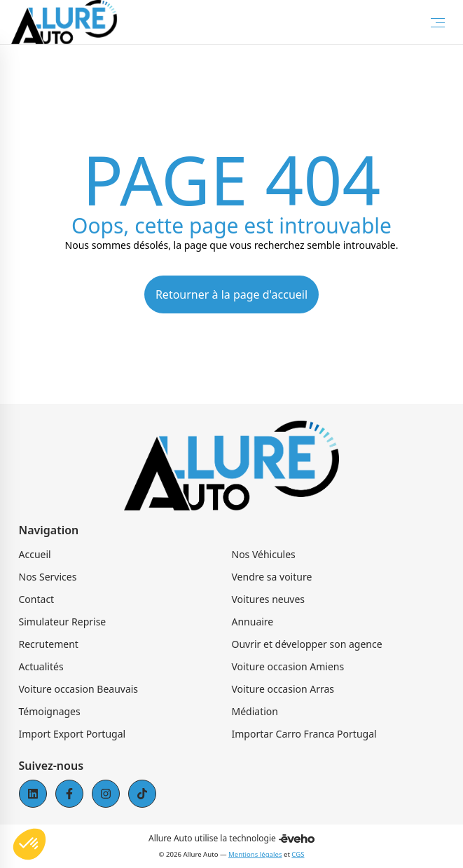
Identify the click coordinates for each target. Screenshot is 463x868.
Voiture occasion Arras (283, 689)
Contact (37, 599)
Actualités (41, 666)
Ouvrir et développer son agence (307, 644)
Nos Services (48, 577)
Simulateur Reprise (63, 622)
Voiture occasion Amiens (288, 666)
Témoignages (50, 711)
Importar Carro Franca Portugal (304, 734)
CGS (298, 854)
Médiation (255, 711)
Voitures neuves (269, 599)
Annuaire (253, 622)
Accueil (35, 554)
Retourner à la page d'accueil (231, 294)
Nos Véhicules (264, 554)
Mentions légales (255, 854)
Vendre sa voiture (272, 577)
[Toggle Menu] (438, 22)
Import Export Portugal (72, 734)
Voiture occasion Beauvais (79, 689)
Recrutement (49, 644)
